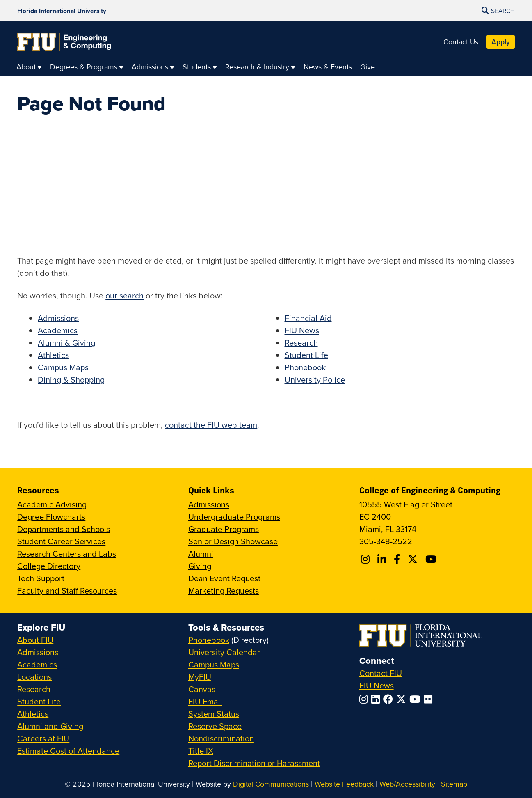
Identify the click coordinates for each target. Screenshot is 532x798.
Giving (200, 566)
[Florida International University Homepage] (62, 10)
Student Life (306, 355)
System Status (214, 714)
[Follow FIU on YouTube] (417, 699)
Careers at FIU (43, 738)
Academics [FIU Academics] (37, 664)
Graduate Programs (224, 529)
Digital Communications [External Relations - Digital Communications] (271, 784)
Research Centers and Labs (67, 554)
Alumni (201, 554)
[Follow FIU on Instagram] (365, 699)
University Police (315, 380)
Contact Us (461, 42)
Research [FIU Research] (34, 689)
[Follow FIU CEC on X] (414, 559)
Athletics (53, 355)
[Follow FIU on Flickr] (430, 699)
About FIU (35, 640)
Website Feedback (344, 784)
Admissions (58, 318)
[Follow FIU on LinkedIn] (377, 699)
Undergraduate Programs (234, 517)
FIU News (302, 330)
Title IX (201, 751)
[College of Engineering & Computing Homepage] (64, 42)
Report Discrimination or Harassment (254, 763)
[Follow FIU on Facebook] (390, 699)
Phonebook (305, 367)
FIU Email (205, 701)
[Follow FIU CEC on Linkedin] (383, 559)
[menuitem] (29, 67)
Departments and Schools (64, 529)
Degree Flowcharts (51, 517)
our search (124, 295)
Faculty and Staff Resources (67, 590)
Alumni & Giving (66, 343)
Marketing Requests (224, 590)
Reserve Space (215, 726)
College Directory (49, 566)
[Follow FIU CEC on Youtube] (432, 559)
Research (301, 343)
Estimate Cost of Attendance (68, 751)
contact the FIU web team (211, 425)
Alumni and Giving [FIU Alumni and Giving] (50, 726)
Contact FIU (381, 673)
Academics (58, 330)
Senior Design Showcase (233, 541)
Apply (501, 42)
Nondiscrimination (221, 738)
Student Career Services (61, 541)
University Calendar (224, 652)
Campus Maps (63, 367)
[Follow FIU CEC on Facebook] (398, 559)
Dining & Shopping (71, 380)
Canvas (202, 689)
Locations (34, 677)
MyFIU (200, 677)
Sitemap (454, 784)
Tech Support (41, 578)
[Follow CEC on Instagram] (366, 559)
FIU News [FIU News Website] (377, 685)
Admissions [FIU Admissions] (38, 652)
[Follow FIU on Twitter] (403, 699)
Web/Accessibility (407, 784)
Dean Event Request (224, 578)
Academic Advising (52, 504)
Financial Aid (308, 318)
